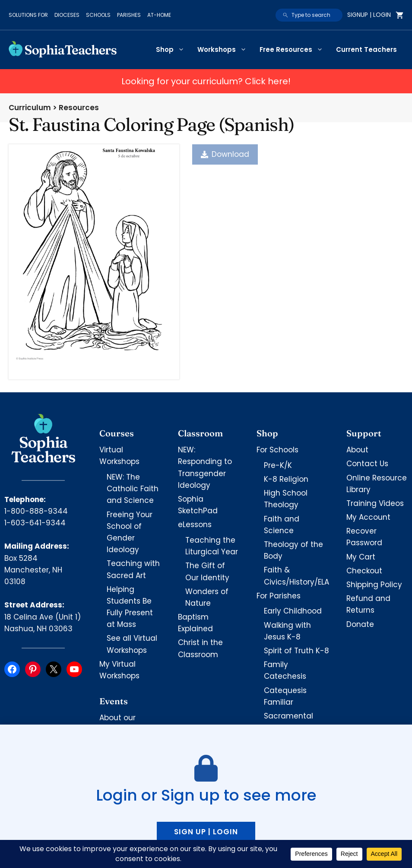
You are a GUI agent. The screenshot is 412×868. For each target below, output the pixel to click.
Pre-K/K (278, 465)
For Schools (277, 450)
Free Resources (295, 50)
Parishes (129, 15)
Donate (360, 624)
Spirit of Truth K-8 (296, 651)
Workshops (225, 50)
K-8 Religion (286, 479)
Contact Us (367, 464)
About (357, 450)
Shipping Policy (374, 585)
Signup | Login (369, 15)
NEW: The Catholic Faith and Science (133, 489)
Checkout (364, 571)
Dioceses (67, 15)
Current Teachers (366, 49)
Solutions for (28, 15)
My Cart (361, 557)
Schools (98, 15)
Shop (173, 50)
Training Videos (375, 503)
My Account (368, 517)
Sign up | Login (206, 832)
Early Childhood (293, 611)
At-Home (159, 15)
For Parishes (279, 596)
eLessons (195, 525)
